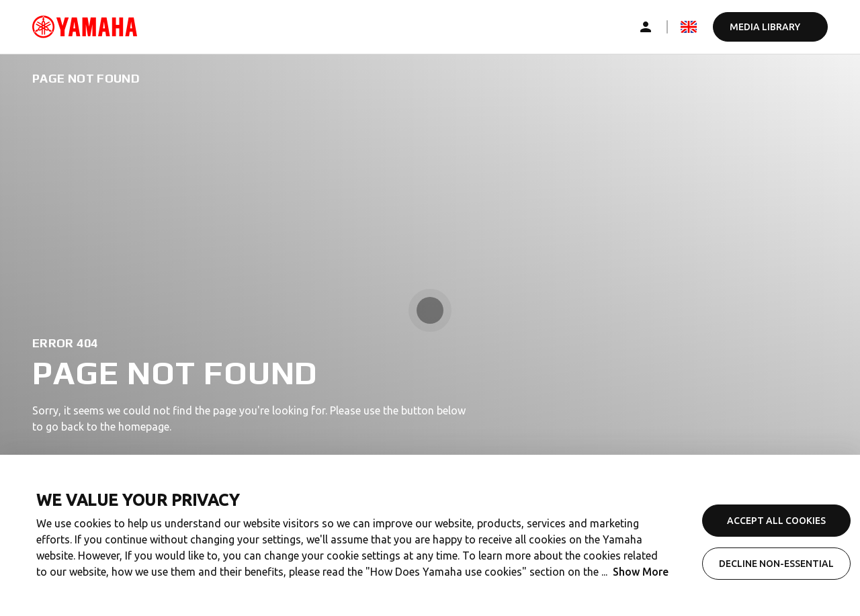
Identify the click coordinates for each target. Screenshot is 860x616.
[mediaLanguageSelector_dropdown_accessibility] (689, 27)
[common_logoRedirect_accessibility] (85, 27)
